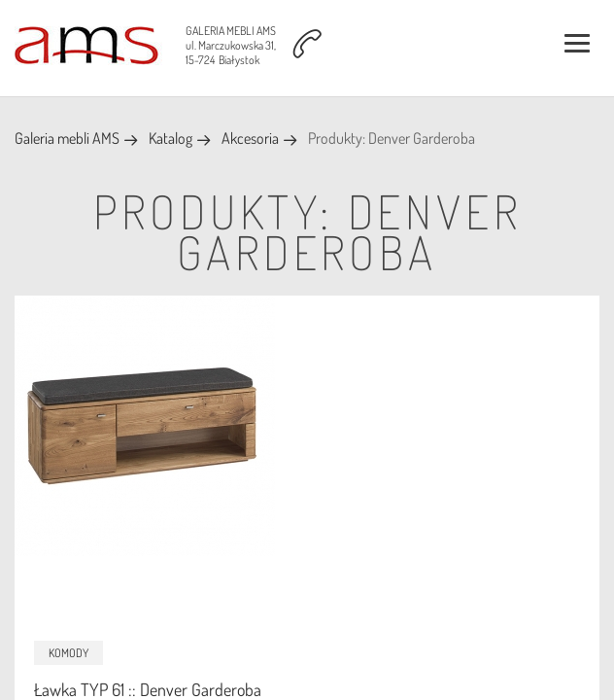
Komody (68, 653)
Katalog (171, 138)
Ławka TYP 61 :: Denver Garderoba (148, 689)
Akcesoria (250, 138)
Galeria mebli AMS (67, 138)
